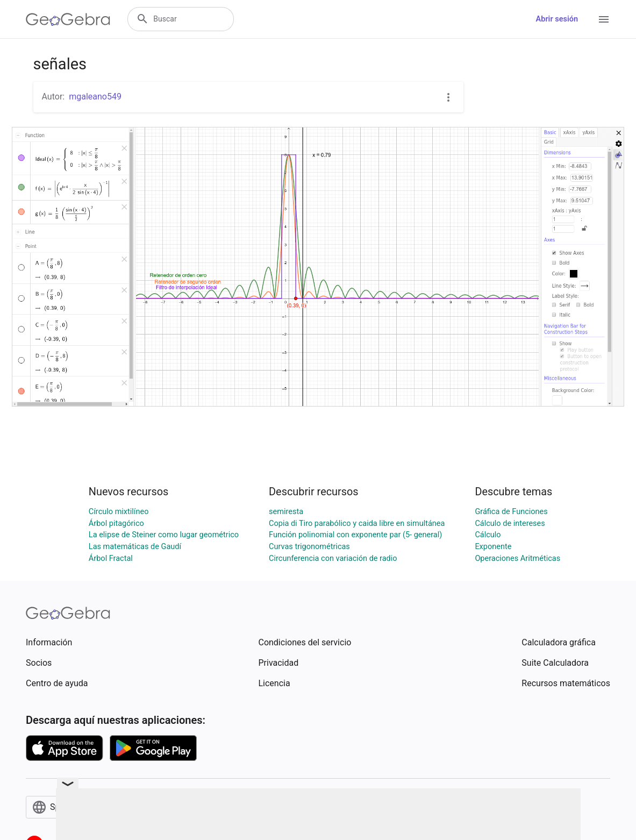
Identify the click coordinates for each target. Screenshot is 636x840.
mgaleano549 (95, 97)
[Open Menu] (604, 19)
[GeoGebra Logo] (68, 19)
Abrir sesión (557, 19)
